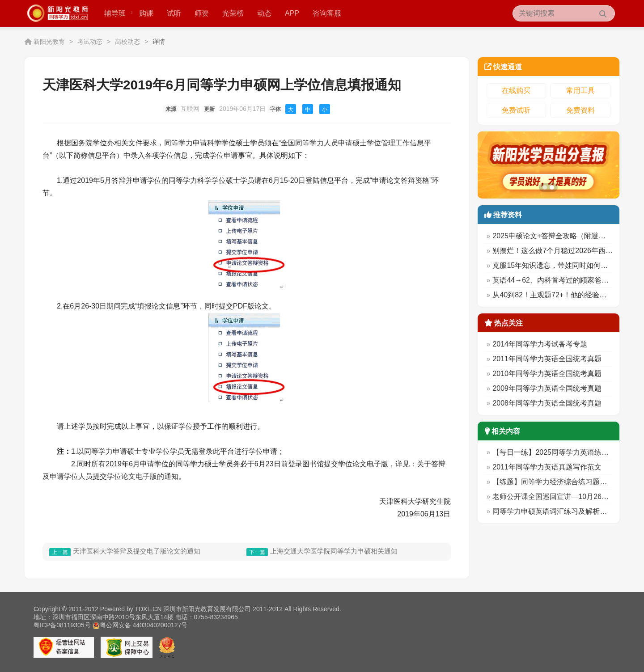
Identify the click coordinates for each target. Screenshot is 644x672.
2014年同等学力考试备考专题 (540, 344)
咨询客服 (327, 13)
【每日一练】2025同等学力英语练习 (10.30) (563, 452)
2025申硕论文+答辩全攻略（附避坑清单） (560, 236)
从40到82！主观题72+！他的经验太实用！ (560, 295)
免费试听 (516, 110)
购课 (146, 13)
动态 (264, 13)
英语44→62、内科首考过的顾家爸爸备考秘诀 (565, 280)
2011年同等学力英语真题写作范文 (547, 467)
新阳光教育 (49, 42)
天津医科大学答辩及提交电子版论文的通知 (137, 551)
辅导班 (118, 13)
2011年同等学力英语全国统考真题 (547, 359)
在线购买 (516, 91)
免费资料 (580, 110)
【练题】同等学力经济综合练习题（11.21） (562, 482)
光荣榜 (233, 13)
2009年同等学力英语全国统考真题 (547, 388)
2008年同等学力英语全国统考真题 (547, 403)
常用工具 (580, 91)
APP (292, 13)
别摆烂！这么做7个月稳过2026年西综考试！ (563, 251)
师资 (202, 13)
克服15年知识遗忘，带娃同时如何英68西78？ (565, 265)
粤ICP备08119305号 (62, 625)
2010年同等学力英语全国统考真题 (547, 374)
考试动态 (90, 42)
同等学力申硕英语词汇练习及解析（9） (555, 511)
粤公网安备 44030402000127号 (140, 625)
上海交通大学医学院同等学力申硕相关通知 (334, 551)
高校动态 (127, 42)
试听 (174, 13)
